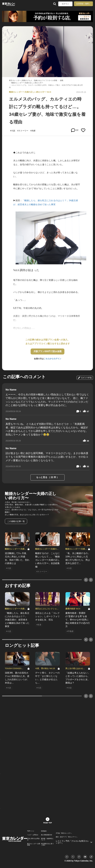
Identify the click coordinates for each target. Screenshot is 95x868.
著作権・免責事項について (47, 839)
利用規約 (44, 831)
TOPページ (31, 831)
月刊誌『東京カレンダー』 (64, 833)
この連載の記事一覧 (16, 521)
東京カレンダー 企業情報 (34, 844)
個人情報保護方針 (47, 835)
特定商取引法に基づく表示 (47, 844)
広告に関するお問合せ (33, 839)
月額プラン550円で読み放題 (47, 351)
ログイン (65, 4)
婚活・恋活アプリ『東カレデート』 (67, 837)
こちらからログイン (52, 359)
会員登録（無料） (83, 4)
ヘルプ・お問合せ (33, 835)
